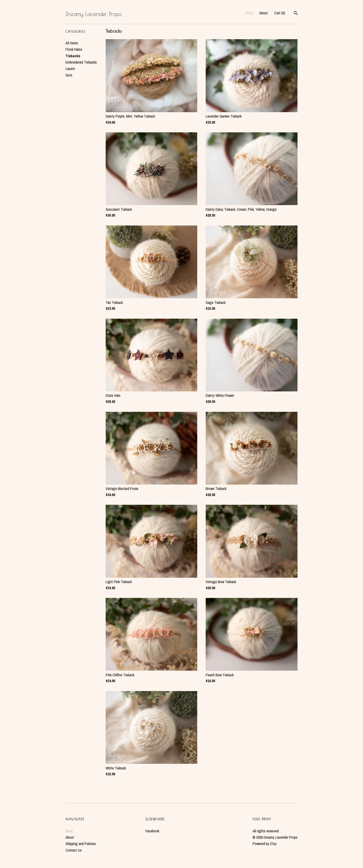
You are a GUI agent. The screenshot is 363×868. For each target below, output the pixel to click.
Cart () (280, 13)
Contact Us (74, 850)
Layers (70, 69)
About (263, 13)
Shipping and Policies (81, 844)
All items (72, 43)
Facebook (152, 831)
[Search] (296, 14)
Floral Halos (74, 49)
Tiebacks (73, 56)
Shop (249, 13)
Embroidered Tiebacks (81, 62)
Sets (69, 75)
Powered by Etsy (265, 844)
